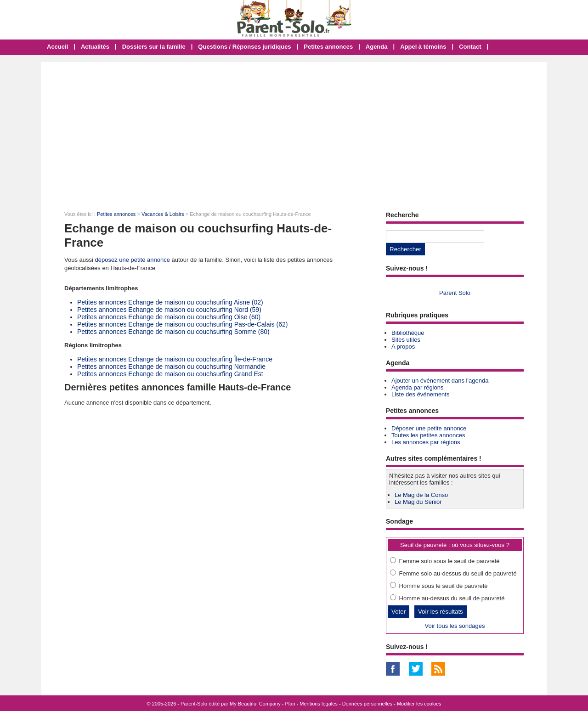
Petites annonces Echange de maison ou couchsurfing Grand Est (170, 374)
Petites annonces (328, 47)
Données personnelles (367, 704)
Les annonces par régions (426, 442)
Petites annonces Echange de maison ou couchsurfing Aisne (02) (170, 302)
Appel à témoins (423, 47)
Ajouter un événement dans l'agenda (440, 381)
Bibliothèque (408, 333)
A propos (403, 347)
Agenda (377, 47)
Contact (470, 47)
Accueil (57, 47)
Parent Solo (455, 293)
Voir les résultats (441, 612)
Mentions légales (319, 704)
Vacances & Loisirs (163, 214)
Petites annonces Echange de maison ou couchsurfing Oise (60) (169, 317)
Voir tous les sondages (455, 626)
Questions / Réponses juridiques (244, 47)
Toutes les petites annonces (428, 435)
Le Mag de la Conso (421, 495)
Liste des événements (420, 394)
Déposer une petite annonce (429, 428)
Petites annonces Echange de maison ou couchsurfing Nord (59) (169, 310)
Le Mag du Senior (418, 502)
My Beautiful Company (255, 704)
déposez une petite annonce (133, 260)
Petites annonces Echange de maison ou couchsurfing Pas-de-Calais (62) (182, 324)
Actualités (95, 47)
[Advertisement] (294, 131)
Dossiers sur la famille (154, 47)
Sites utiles (406, 340)
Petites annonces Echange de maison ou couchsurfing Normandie (171, 367)
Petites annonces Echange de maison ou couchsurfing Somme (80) (173, 332)
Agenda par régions (417, 387)
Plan (290, 704)
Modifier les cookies (419, 704)
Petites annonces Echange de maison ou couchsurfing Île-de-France (175, 359)
